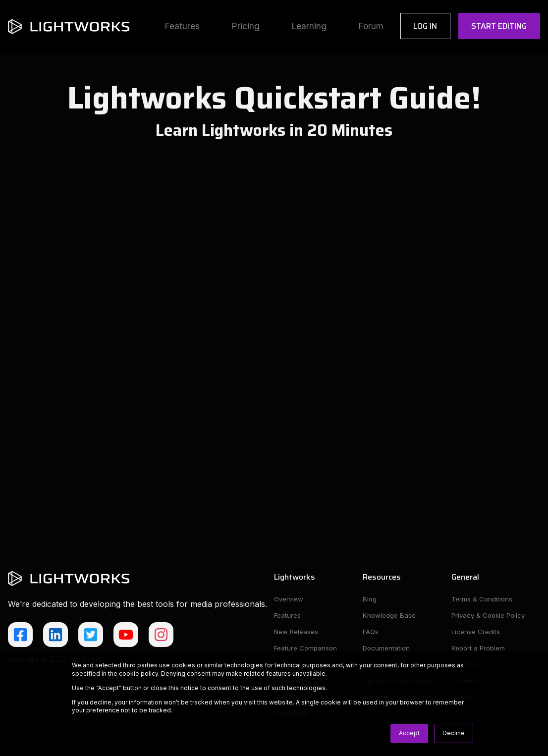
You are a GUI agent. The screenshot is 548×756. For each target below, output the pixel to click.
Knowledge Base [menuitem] (389, 616)
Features (182, 26)
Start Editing (499, 26)
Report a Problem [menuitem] (479, 649)
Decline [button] (454, 733)
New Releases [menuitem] (297, 632)
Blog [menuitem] (370, 599)
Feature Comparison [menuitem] (306, 649)
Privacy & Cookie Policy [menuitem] (490, 616)
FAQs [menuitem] (371, 632)
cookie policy (138, 674)
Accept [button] (409, 733)
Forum (371, 26)
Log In (425, 26)
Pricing (246, 26)
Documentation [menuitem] (387, 649)
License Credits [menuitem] (476, 632)
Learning (309, 26)
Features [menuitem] (288, 616)
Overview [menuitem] (289, 599)
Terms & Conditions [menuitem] (482, 599)
